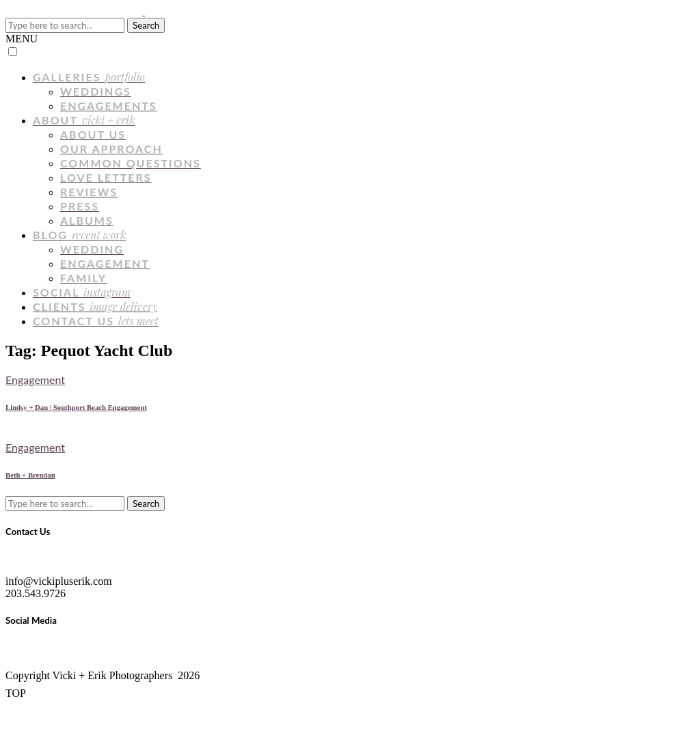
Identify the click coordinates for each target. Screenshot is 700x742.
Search (146, 25)
